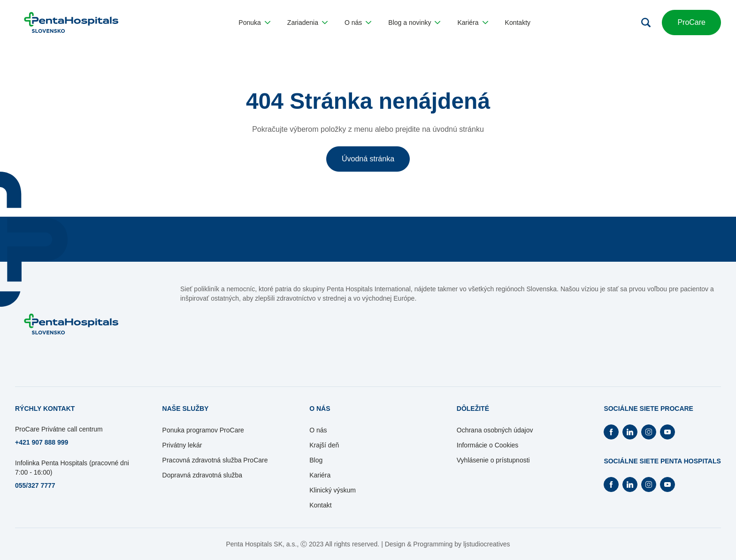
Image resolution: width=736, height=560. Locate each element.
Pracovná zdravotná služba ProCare (215, 460)
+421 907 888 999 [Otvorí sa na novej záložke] (42, 442)
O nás (318, 430)
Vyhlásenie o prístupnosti (493, 460)
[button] (254, 23)
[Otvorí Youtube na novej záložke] (667, 432)
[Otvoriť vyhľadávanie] (646, 23)
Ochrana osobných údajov (495, 430)
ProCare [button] (691, 22)
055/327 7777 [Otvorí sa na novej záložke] (35, 485)
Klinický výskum (333, 490)
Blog (316, 460)
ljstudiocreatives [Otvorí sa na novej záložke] (487, 544)
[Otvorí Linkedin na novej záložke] (630, 432)
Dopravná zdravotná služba (202, 475)
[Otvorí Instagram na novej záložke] (649, 432)
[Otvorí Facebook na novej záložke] (611, 432)
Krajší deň (324, 445)
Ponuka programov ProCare (203, 430)
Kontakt (320, 505)
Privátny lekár (182, 445)
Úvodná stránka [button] (368, 159)
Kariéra (320, 475)
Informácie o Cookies (488, 445)
